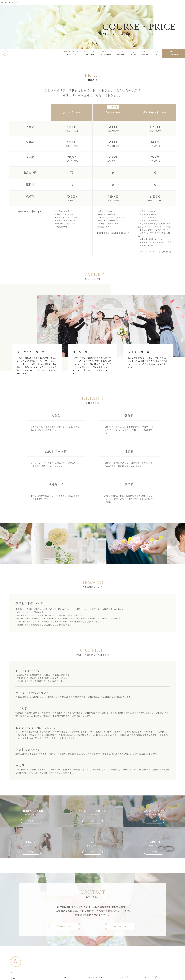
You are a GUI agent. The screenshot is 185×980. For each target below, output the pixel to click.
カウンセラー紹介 (151, 977)
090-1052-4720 (65, 928)
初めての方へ (96, 977)
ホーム (66, 977)
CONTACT (174, 53)
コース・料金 (122, 977)
